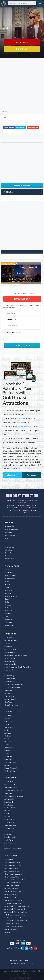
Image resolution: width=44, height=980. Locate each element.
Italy (7, 581)
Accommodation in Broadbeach (16, 921)
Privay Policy (10, 559)
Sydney (7, 718)
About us (9, 550)
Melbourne (8, 721)
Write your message (14, 332)
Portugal (8, 611)
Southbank (8, 793)
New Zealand (10, 579)
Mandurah (8, 759)
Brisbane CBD (10, 808)
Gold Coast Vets (11, 929)
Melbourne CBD (10, 784)
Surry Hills (8, 846)
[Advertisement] (22, 88)
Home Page (10, 526)
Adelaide (8, 733)
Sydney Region (10, 652)
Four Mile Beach (10, 843)
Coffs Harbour (10, 771)
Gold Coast (9, 727)
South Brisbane (10, 825)
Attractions (9, 859)
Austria (8, 614)
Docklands (8, 834)
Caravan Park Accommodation (15, 880)
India (7, 602)
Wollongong (9, 748)
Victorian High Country (13, 687)
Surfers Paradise (11, 787)
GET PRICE (22, 42)
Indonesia (9, 619)
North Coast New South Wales (16, 655)
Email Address (12, 319)
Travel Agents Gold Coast (14, 927)
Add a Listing (9, 127)
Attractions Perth (11, 868)
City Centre (9, 831)
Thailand (8, 622)
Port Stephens (10, 682)
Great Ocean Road (11, 705)
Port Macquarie (10, 762)
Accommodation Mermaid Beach (16, 912)
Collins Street (10, 819)
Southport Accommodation (14, 918)
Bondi (7, 814)
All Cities (8, 715)
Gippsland (8, 693)
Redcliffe (8, 753)
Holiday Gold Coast (11, 894)
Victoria (7, 644)
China (23, 963)
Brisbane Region (10, 676)
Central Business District (14, 796)
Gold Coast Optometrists (14, 900)
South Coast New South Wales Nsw (18, 667)
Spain (7, 587)
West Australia (10, 658)
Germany (9, 590)
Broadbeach (9, 802)
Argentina (9, 625)
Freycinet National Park (13, 849)
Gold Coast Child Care (13, 883)
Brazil (7, 599)
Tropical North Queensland (14, 684)
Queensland (9, 646)
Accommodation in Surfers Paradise (17, 906)
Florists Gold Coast (11, 889)
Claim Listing (21, 127)
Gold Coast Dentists (12, 886)
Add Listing (32, 475)
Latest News (10, 535)
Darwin (7, 739)
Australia (9, 573)
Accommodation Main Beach (15, 909)
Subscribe (9, 556)
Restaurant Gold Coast (13, 903)
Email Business (33, 127)
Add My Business (12, 529)
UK (21, 960)
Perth (7, 724)
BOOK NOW (22, 49)
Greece (8, 605)
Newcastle (8, 742)
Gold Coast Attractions (13, 874)
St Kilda (7, 817)
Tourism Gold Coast (12, 924)
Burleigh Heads (10, 837)
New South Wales (11, 641)
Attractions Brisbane (12, 862)
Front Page (9, 553)
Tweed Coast (9, 696)
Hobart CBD (9, 811)
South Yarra (9, 840)
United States (10, 576)
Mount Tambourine (11, 768)
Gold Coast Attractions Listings (22, 978)
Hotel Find (8, 932)
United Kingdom (11, 596)
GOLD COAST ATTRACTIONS (22, 496)
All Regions (9, 638)
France (8, 584)
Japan (7, 617)
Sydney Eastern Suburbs (13, 790)
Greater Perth (10, 679)
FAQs (7, 538)
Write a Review (22, 185)
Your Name (11, 313)
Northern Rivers (10, 661)
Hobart (7, 765)
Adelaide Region (10, 699)
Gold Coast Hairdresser (13, 891)
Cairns (7, 745)
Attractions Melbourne (13, 865)
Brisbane (8, 730)
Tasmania (8, 673)
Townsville (8, 756)
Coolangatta (9, 828)
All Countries (10, 570)
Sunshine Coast (10, 670)
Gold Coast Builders (12, 877)
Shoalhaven (9, 690)
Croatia (8, 593)
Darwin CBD (9, 805)
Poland (8, 608)
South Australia (10, 664)
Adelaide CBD (10, 799)
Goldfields (8, 702)
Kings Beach (9, 822)
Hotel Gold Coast (11, 897)
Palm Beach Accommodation (15, 915)
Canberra (8, 736)
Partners (9, 532)
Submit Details (22, 345)
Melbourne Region (11, 649)
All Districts (9, 781)
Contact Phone (13, 326)
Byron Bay (8, 750)
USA (26, 960)
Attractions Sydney (12, 871)
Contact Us (10, 547)
